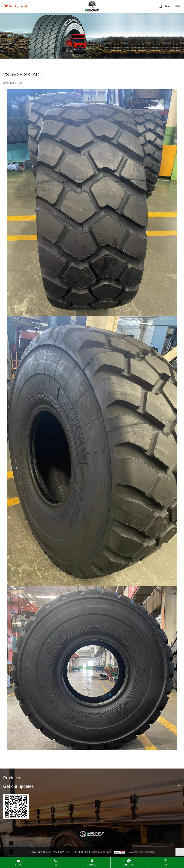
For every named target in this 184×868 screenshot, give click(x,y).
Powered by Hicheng (141, 852)
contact (92, 865)
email (18, 865)
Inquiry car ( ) (19, 6)
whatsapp (129, 865)
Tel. (55, 865)
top (166, 865)
